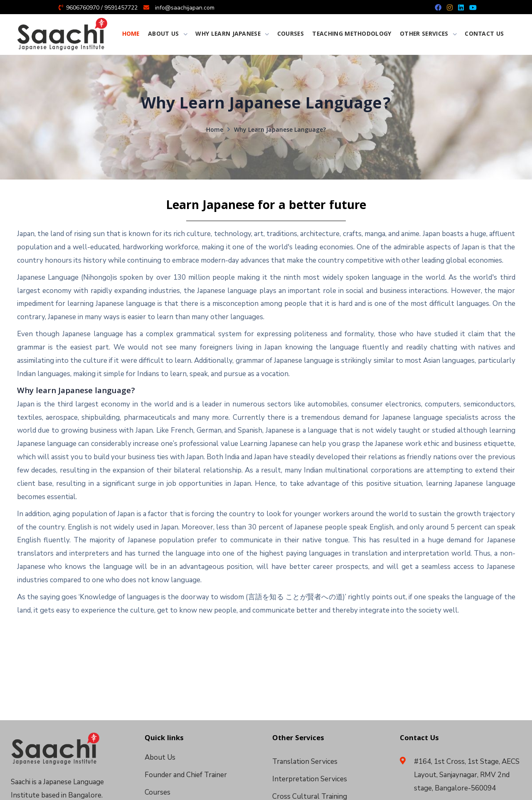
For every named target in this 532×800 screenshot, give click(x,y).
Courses (158, 792)
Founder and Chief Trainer (186, 775)
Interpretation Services (310, 779)
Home (215, 130)
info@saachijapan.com (185, 8)
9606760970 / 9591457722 (102, 8)
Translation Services (305, 762)
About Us (160, 757)
